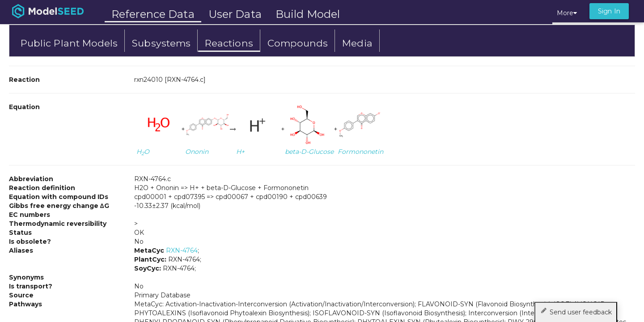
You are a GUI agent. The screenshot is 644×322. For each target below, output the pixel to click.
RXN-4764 (182, 250)
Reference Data (153, 14)
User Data (235, 14)
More (567, 13)
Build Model (308, 14)
